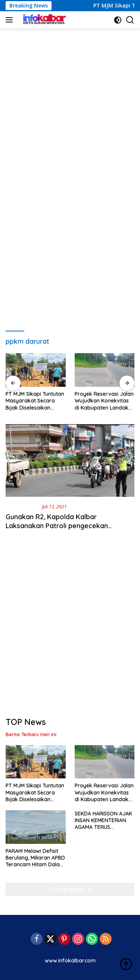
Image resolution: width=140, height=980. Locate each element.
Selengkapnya (70, 889)
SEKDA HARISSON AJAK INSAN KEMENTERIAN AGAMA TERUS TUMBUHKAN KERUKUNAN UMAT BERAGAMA (103, 820)
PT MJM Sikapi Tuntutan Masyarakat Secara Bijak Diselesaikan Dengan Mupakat (35, 401)
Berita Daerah (22, 506)
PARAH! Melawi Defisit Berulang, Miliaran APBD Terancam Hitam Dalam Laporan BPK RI (35, 858)
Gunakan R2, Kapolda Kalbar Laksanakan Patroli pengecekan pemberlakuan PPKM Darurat (57, 526)
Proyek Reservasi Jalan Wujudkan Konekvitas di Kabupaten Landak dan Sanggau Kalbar (104, 401)
